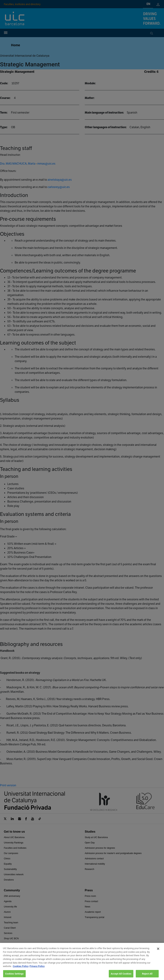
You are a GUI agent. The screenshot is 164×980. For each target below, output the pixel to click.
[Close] (158, 954)
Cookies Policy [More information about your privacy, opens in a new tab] (21, 971)
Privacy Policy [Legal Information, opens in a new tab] (37, 971)
